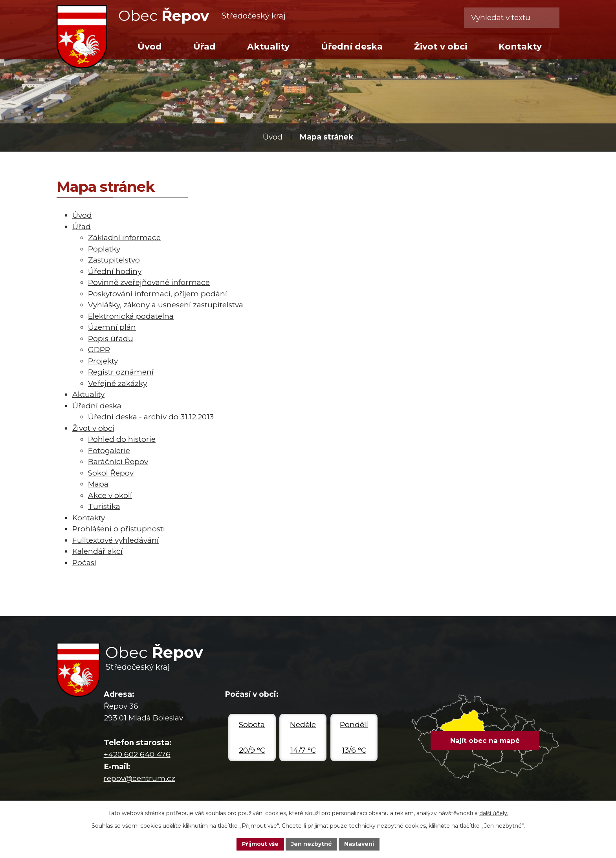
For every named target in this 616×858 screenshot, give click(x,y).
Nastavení (360, 844)
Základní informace (124, 238)
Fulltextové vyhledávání (115, 540)
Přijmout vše (260, 844)
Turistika (104, 506)
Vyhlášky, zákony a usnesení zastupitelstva (166, 305)
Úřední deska (352, 46)
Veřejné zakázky (117, 383)
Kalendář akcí (97, 551)
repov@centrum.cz (139, 778)
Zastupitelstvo (114, 260)
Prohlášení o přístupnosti (119, 529)
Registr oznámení (121, 372)
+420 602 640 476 (137, 754)
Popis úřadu (111, 339)
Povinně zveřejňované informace (149, 282)
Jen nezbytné (312, 844)
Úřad (204, 46)
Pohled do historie (122, 439)
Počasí (84, 563)
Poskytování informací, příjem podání (158, 294)
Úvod (273, 137)
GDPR (99, 350)
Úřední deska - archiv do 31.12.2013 (151, 417)
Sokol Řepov (111, 473)
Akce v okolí (110, 495)
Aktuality (268, 46)
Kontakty (520, 46)
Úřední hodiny (115, 271)
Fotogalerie (109, 451)
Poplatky (104, 249)
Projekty (103, 361)
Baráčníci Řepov (118, 462)
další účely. (494, 813)
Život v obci (441, 46)
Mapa (98, 484)
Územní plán (112, 327)
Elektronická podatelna (131, 316)
